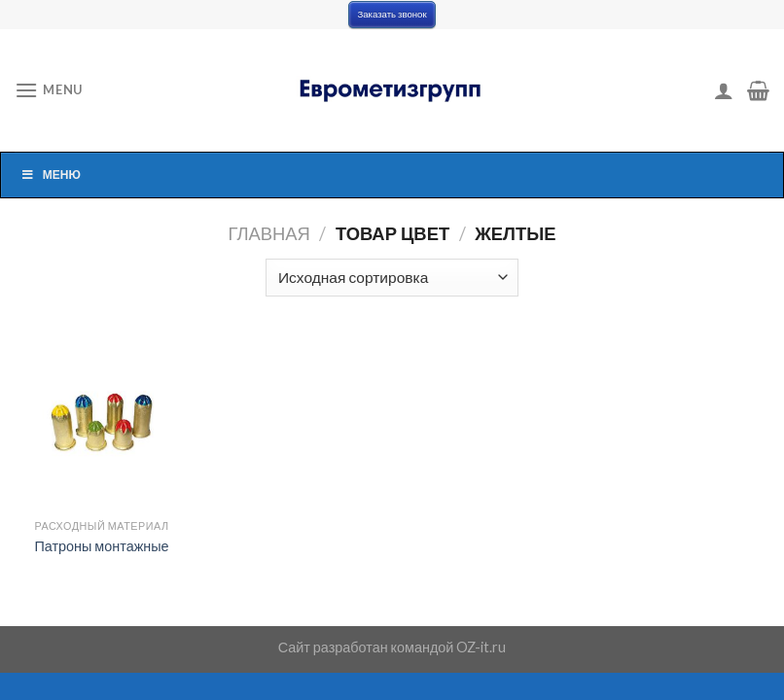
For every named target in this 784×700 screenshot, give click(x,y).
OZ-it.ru (481, 647)
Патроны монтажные (101, 546)
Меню (51, 175)
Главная (269, 233)
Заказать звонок (392, 14)
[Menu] (49, 90)
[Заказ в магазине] (392, 278)
